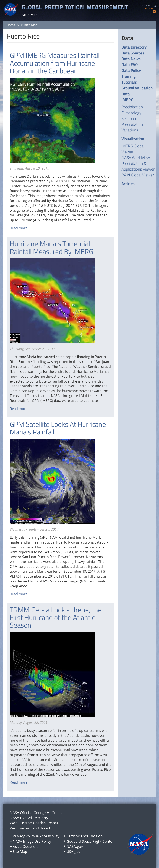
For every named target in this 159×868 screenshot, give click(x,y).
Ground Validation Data (137, 91)
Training (129, 76)
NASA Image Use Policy (32, 841)
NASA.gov (75, 846)
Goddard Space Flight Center (90, 841)
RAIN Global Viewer (138, 175)
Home (11, 25)
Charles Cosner (46, 823)
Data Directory (134, 47)
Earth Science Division (85, 836)
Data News (131, 59)
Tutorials (129, 82)
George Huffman (48, 813)
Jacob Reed (41, 828)
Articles (128, 183)
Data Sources (133, 53)
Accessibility (49, 836)
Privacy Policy (24, 836)
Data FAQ (130, 64)
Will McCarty (38, 818)
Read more (19, 228)
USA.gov (73, 852)
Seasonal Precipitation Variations (132, 124)
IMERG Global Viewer (133, 149)
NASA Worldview (136, 158)
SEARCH (146, 6)
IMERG (127, 99)
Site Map (20, 852)
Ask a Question (25, 846)
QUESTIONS (148, 9)
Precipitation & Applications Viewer (138, 166)
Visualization (133, 139)
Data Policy (131, 70)
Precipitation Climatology (132, 110)
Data (127, 38)
